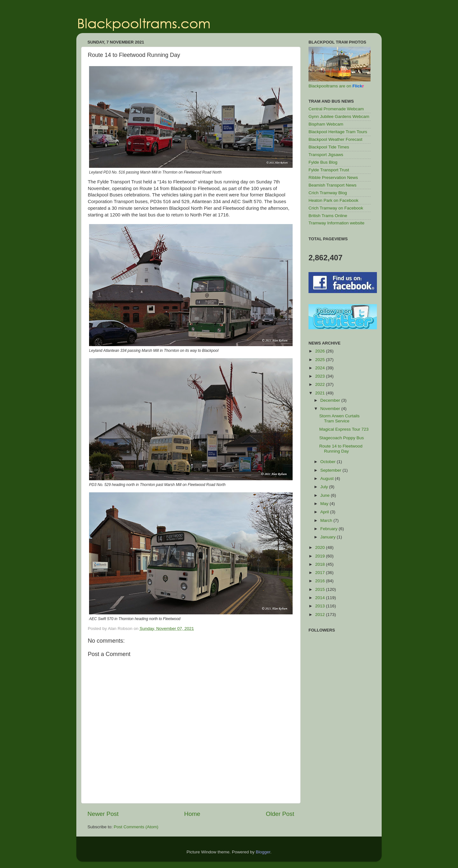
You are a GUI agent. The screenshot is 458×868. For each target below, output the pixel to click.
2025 (321, 360)
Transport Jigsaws (326, 155)
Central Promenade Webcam (336, 109)
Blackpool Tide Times (329, 147)
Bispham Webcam (326, 124)
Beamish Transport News (333, 185)
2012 (321, 615)
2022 (321, 384)
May (325, 504)
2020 (321, 547)
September (331, 470)
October (329, 462)
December (331, 400)
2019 (321, 556)
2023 (321, 376)
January (329, 537)
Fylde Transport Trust (329, 170)
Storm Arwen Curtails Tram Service (340, 418)
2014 (321, 598)
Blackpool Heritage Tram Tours (338, 132)
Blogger (263, 852)
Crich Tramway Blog (328, 193)
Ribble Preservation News (333, 178)
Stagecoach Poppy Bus (342, 438)
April (325, 512)
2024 (321, 368)
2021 (321, 393)
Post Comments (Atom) (136, 827)
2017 (321, 573)
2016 (321, 581)
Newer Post (103, 814)
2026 (321, 351)
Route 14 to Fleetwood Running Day (341, 449)
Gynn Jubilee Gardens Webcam (339, 116)
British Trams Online (328, 216)
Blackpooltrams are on (336, 86)
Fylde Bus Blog (323, 162)
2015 (321, 589)
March (327, 520)
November (331, 409)
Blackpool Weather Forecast (335, 139)
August (328, 478)
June (326, 495)
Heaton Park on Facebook (333, 200)
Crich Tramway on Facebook (336, 208)
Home (192, 814)
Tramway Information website (337, 223)
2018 (321, 564)
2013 (321, 606)
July (325, 487)
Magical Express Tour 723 (344, 429)
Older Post (280, 814)
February (330, 529)
